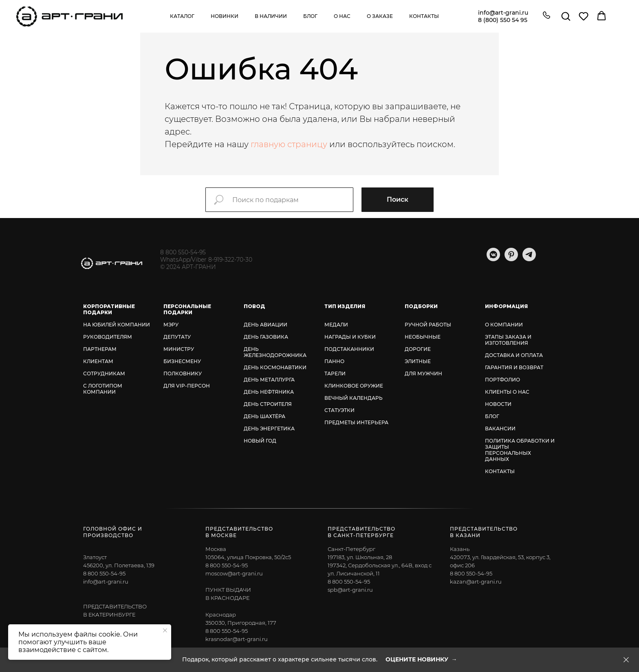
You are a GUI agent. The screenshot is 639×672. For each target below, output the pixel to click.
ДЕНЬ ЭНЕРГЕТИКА (269, 429)
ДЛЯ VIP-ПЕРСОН (187, 386)
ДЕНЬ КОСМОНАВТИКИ (275, 367)
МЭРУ (171, 325)
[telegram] (529, 259)
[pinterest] (511, 259)
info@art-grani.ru (503, 13)
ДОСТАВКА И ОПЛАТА (514, 355)
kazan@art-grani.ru (476, 582)
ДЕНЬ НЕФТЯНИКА (269, 392)
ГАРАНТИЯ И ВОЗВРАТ (514, 367)
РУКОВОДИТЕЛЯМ (108, 337)
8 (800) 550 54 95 (503, 20)
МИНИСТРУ (179, 349)
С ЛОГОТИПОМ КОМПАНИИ (103, 389)
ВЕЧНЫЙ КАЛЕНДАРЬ (354, 398)
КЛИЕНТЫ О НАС (507, 392)
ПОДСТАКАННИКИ (349, 349)
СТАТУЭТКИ (339, 410)
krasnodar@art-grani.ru (237, 639)
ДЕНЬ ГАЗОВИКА (266, 337)
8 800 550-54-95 (183, 252)
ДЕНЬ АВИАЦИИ (266, 325)
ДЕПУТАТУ (177, 337)
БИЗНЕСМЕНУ (182, 361)
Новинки (225, 16)
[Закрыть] (626, 660)
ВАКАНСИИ (500, 429)
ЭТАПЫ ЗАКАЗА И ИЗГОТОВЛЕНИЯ (508, 340)
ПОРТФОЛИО (502, 380)
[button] (546, 16)
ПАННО (334, 361)
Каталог (182, 16)
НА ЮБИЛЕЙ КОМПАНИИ (117, 325)
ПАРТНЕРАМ (100, 349)
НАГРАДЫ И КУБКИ (350, 337)
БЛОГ (492, 416)
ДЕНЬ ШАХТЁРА (264, 416)
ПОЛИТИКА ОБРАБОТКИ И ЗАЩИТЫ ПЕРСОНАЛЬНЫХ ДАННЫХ (520, 450)
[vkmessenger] (493, 259)
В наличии (271, 16)
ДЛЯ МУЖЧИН (423, 373)
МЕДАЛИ (336, 325)
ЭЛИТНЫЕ (418, 361)
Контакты (424, 16)
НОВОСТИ (498, 404)
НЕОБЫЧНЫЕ (423, 337)
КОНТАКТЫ (500, 471)
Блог (310, 16)
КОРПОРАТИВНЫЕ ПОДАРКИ (109, 309)
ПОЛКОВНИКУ (183, 373)
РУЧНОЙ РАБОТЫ (428, 325)
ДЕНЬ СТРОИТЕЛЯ (268, 404)
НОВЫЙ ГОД (260, 441)
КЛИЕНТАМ (98, 361)
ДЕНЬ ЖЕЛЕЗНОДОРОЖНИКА (275, 352)
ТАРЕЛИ (335, 373)
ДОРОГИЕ (418, 349)
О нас (342, 16)
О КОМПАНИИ (504, 325)
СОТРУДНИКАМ (104, 373)
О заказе (380, 16)
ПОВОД (254, 306)
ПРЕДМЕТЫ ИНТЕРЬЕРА (356, 422)
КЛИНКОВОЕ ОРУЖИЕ (354, 386)
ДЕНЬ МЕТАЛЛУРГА (269, 380)
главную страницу (289, 144)
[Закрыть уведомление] (165, 630)
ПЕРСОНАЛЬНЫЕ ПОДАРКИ (187, 309)
